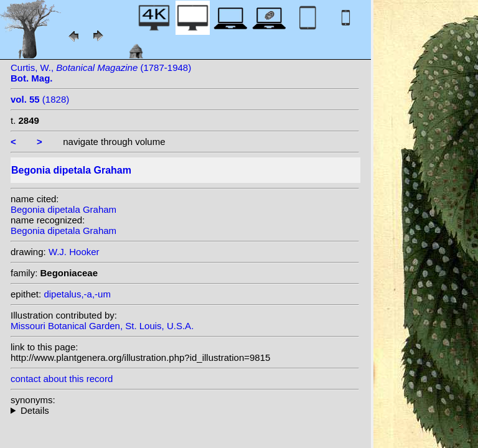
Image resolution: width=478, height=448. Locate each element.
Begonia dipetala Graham (63, 209)
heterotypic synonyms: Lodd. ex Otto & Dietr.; (185, 410)
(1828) (40, 99)
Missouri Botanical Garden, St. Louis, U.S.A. (102, 326)
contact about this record (62, 379)
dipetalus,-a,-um (77, 294)
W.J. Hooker (74, 252)
